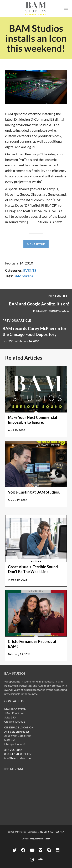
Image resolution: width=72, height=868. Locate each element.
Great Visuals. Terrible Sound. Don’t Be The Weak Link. (33, 569)
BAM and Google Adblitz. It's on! (39, 304)
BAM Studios (23, 276)
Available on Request (17, 731)
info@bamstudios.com (17, 758)
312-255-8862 (13, 750)
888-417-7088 (13, 754)
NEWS (40, 311)
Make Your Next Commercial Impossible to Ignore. (32, 420)
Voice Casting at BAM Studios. (34, 492)
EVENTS (30, 270)
